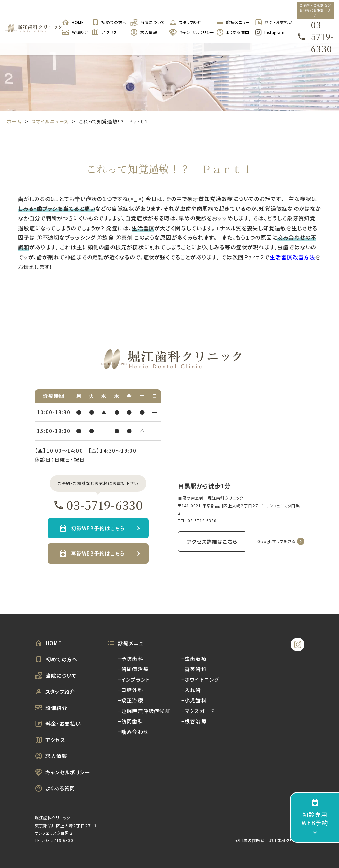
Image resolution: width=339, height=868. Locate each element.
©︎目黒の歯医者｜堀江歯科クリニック (270, 840)
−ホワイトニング (200, 679)
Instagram (270, 32)
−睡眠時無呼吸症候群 (144, 711)
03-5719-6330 (315, 37)
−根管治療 (194, 721)
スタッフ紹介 (185, 22)
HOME (73, 22)
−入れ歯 (191, 690)
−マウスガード (198, 711)
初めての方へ (107, 22)
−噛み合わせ (133, 732)
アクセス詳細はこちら (212, 542)
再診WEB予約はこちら (98, 553)
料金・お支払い (271, 22)
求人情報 (144, 32)
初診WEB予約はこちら (98, 528)
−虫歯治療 (194, 659)
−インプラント (134, 679)
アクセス (104, 32)
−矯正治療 (131, 700)
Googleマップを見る (276, 541)
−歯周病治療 (133, 669)
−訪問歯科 (131, 721)
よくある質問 (232, 32)
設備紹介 (73, 32)
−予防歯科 (131, 659)
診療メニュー (232, 22)
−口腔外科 (131, 690)
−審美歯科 (194, 669)
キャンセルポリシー (189, 32)
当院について (146, 22)
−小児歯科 (194, 700)
